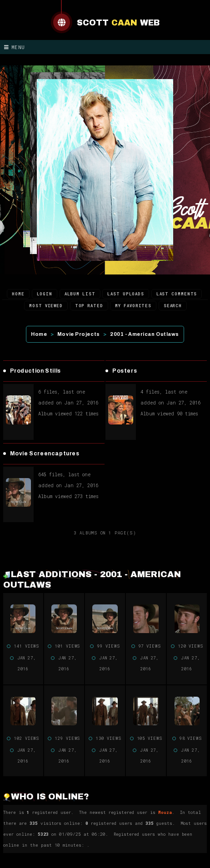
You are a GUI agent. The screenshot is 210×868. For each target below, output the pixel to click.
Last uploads (126, 294)
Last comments (177, 294)
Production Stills (35, 371)
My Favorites (133, 306)
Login (45, 294)
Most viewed (46, 306)
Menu (15, 47)
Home (18, 294)
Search (173, 306)
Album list (80, 294)
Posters (125, 371)
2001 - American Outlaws (145, 334)
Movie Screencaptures (45, 454)
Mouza (165, 812)
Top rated (89, 306)
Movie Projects (79, 334)
